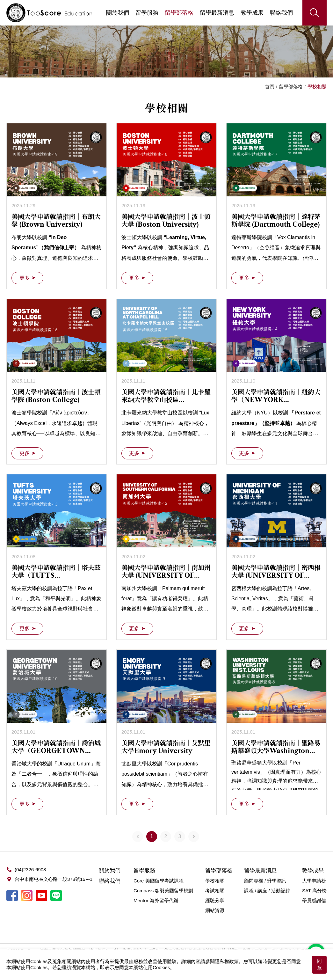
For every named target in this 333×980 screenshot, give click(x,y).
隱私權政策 (227, 961)
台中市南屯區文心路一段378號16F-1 (54, 879)
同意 (319, 964)
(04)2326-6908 (30, 870)
